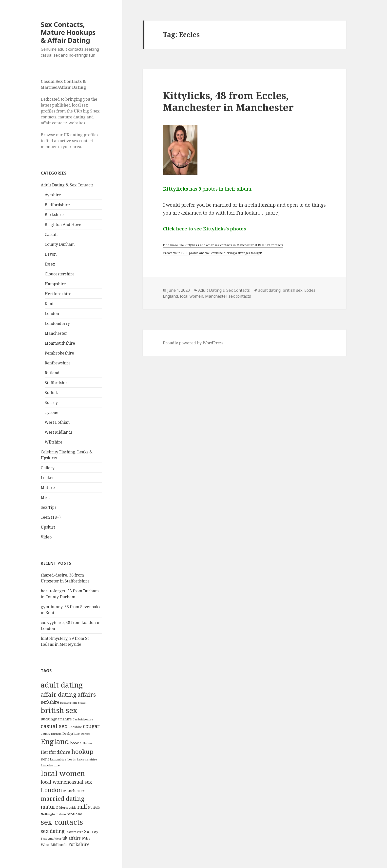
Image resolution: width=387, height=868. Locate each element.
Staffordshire (57, 383)
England (170, 296)
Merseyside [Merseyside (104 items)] (68, 807)
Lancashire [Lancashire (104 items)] (58, 759)
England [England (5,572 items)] (55, 741)
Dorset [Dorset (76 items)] (85, 734)
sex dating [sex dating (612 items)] (53, 831)
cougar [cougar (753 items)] (91, 726)
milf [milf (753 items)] (82, 807)
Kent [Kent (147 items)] (45, 759)
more (272, 213)
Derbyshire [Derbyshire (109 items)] (71, 734)
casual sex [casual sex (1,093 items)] (54, 726)
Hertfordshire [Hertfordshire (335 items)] (56, 752)
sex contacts (240, 296)
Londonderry (57, 323)
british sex (292, 290)
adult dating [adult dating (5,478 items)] (62, 685)
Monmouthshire (60, 343)
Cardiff (51, 234)
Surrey (51, 402)
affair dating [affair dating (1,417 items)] (59, 694)
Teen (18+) (51, 517)
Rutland (52, 373)
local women (192, 296)
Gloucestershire (60, 274)
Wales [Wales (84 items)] (86, 838)
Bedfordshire (57, 205)
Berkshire (54, 215)
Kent (49, 304)
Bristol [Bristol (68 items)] (82, 702)
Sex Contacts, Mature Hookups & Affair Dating (68, 32)
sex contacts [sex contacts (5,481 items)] (62, 822)
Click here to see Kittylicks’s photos (204, 229)
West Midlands (59, 432)
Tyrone (51, 412)
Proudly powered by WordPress (193, 343)
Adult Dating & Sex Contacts (67, 185)
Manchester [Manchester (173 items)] (74, 791)
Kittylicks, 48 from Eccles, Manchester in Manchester (228, 101)
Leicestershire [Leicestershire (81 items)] (87, 759)
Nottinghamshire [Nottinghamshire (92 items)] (53, 814)
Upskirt (48, 527)
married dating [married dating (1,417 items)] (63, 799)
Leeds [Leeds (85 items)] (72, 759)
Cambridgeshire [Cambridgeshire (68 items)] (83, 719)
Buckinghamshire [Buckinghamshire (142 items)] (56, 719)
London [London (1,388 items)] (51, 790)
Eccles (310, 290)
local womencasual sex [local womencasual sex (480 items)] (66, 782)
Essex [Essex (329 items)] (76, 742)
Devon (51, 254)
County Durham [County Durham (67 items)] (51, 734)
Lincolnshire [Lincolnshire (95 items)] (50, 765)
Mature (48, 488)
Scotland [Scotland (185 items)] (75, 814)
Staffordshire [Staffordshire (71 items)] (74, 832)
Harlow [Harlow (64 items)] (87, 743)
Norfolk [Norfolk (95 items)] (94, 808)
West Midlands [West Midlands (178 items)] (54, 845)
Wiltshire (54, 442)
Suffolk (51, 393)
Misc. (46, 497)
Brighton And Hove (63, 224)
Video (46, 537)
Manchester (56, 333)
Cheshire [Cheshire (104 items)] (75, 727)
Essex (50, 264)
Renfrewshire (58, 363)
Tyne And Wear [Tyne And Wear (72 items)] (51, 838)
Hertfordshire (58, 294)
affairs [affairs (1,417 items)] (87, 694)
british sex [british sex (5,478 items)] (59, 710)
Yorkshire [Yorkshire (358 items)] (79, 844)
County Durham (60, 244)
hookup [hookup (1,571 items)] (82, 751)
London (52, 313)
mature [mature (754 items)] (49, 807)
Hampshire (55, 284)
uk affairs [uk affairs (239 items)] (72, 838)
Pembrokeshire (59, 353)
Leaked (48, 478)
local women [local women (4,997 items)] (63, 773)
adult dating (269, 290)
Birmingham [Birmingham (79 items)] (68, 702)
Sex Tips (48, 507)
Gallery (48, 468)
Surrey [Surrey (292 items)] (91, 831)
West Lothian (57, 422)
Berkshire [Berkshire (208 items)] (50, 702)
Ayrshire (53, 195)
